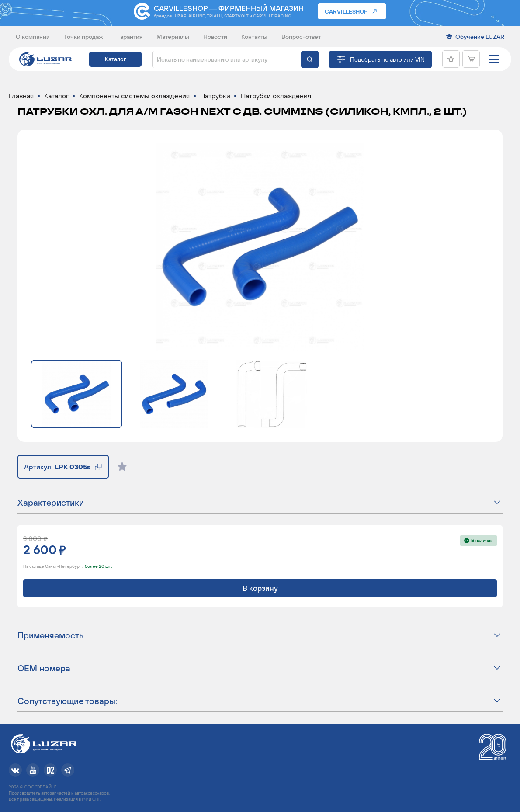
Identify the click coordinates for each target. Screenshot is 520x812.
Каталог (115, 59)
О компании (33, 37)
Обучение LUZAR (480, 37)
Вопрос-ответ (301, 37)
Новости (215, 37)
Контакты (254, 37)
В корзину (260, 588)
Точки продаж (83, 37)
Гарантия (130, 37)
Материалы (173, 37)
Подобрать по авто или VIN (387, 59)
